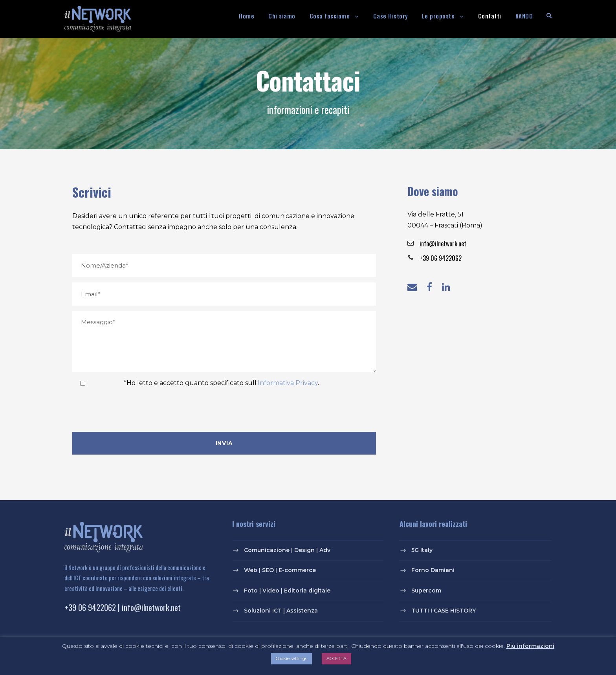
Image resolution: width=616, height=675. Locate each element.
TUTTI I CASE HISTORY (444, 611)
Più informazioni (530, 646)
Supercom (426, 591)
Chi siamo (282, 16)
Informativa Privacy (288, 383)
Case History (390, 16)
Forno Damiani (433, 570)
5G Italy (422, 550)
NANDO (524, 16)
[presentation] (132, 411)
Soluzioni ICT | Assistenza (281, 611)
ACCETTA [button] (336, 658)
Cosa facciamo (330, 16)
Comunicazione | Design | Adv (287, 550)
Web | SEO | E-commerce (280, 570)
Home (247, 16)
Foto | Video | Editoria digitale (287, 591)
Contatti (490, 16)
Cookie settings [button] (291, 658)
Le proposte (438, 16)
